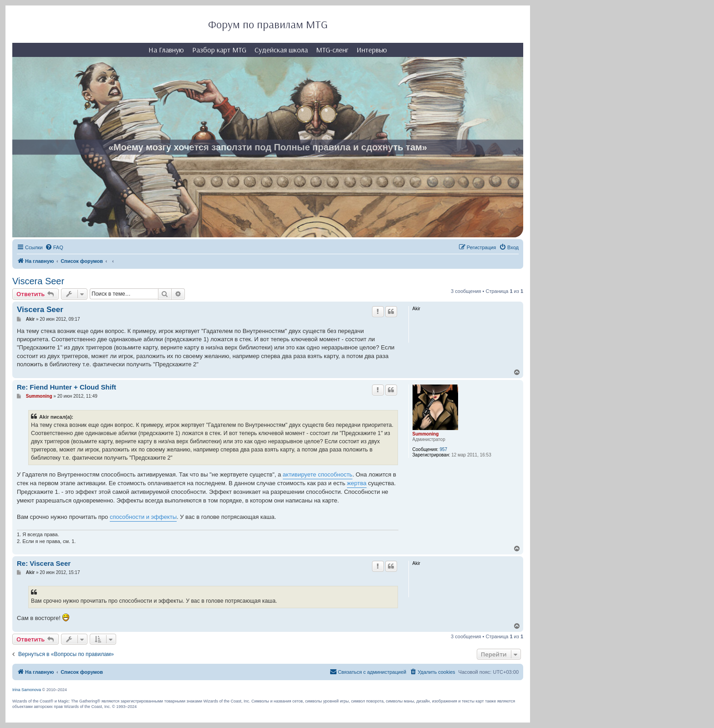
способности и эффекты (143, 517)
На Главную (166, 50)
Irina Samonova (27, 690)
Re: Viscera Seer (44, 563)
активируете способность (318, 474)
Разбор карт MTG (219, 50)
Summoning (426, 434)
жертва (357, 483)
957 (443, 449)
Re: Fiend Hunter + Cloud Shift (66, 387)
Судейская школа (281, 50)
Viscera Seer (38, 281)
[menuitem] (54, 247)
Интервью (372, 50)
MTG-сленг (332, 50)
